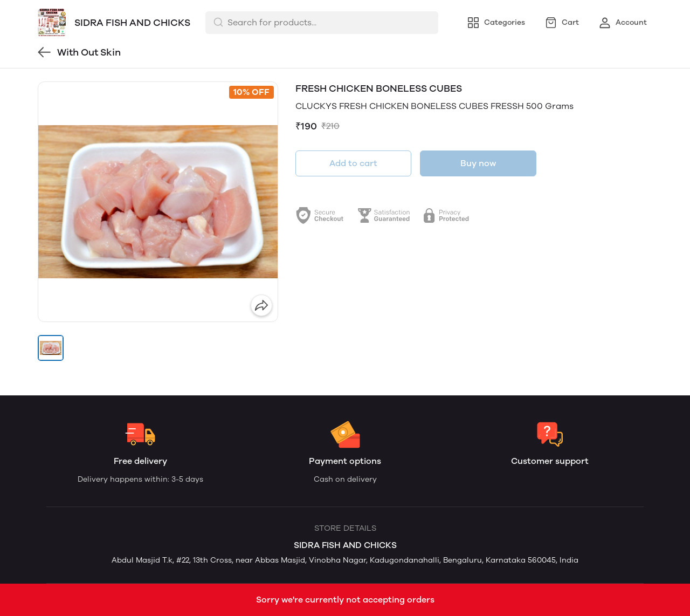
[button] (51, 348)
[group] (158, 202)
